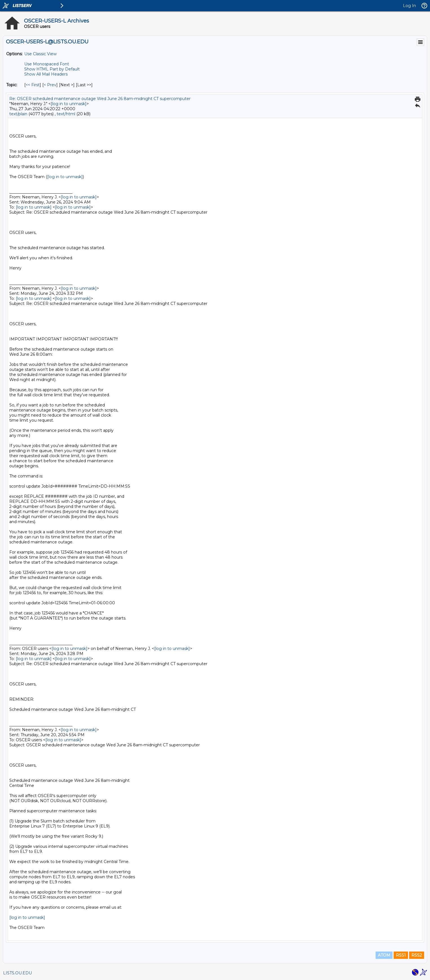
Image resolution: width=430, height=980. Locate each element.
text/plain (18, 114)
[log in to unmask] (69, 104)
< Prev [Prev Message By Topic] (50, 85)
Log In (409, 6)
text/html (66, 114)
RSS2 (417, 955)
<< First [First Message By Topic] (33, 85)
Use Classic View (40, 54)
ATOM (384, 955)
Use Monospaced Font (47, 64)
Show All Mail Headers (46, 74)
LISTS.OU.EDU (17, 973)
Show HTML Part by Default (52, 69)
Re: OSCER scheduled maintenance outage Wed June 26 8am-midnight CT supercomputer (100, 99)
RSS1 (401, 955)
